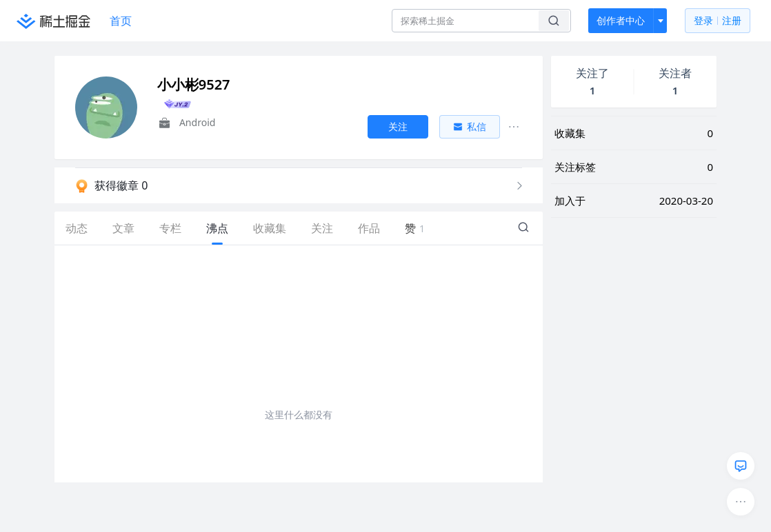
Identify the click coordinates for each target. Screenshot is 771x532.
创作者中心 (621, 20)
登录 (718, 21)
